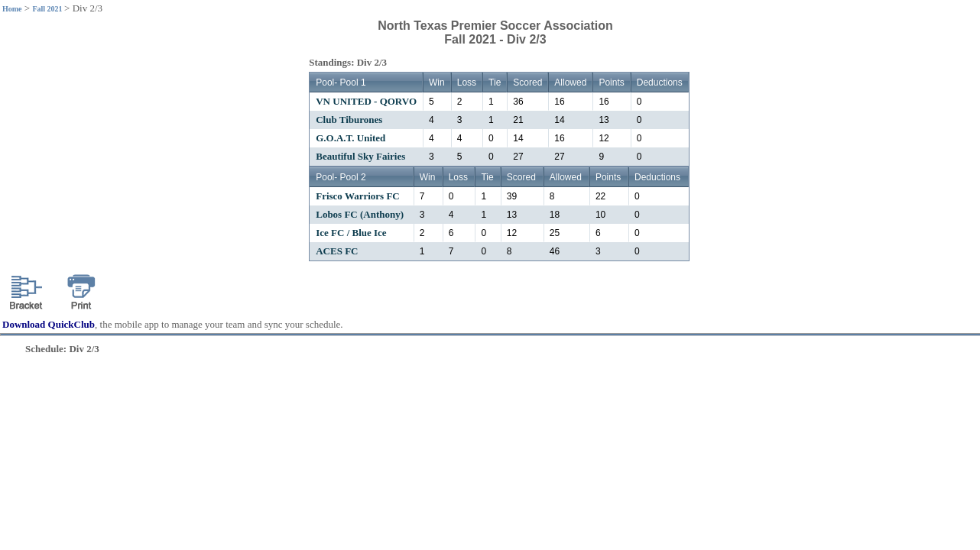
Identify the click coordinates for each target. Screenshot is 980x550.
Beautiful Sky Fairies (360, 156)
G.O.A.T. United (350, 138)
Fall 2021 (48, 9)
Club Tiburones (349, 120)
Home (12, 9)
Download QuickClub (49, 324)
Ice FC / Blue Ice (351, 233)
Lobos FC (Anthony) (360, 214)
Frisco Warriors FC (358, 196)
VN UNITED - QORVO (366, 101)
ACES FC (337, 251)
